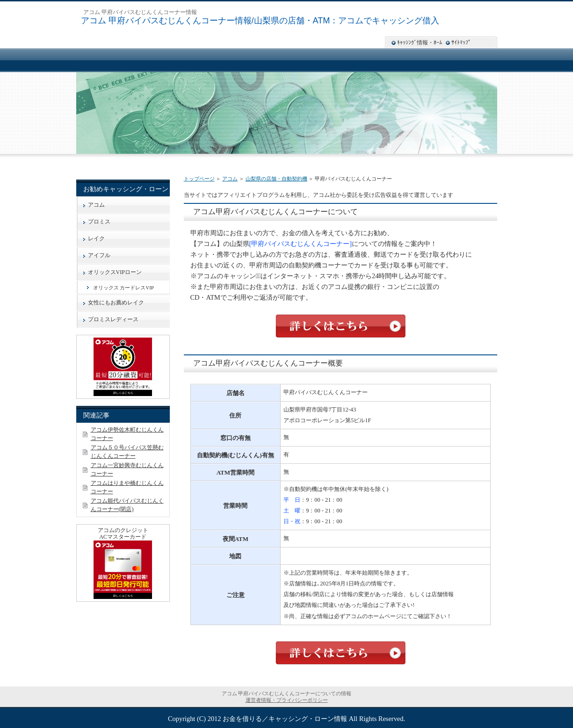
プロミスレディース (113, 319)
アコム (230, 179)
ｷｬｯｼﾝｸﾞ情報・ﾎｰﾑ (420, 43)
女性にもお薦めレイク (116, 303)
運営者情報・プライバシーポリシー (287, 700)
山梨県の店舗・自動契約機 (276, 179)
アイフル (99, 255)
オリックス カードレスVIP (123, 288)
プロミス (99, 222)
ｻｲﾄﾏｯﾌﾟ (461, 43)
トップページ (199, 179)
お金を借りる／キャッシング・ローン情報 (285, 719)
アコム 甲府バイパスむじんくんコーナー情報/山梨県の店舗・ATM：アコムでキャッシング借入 (260, 21)
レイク (96, 238)
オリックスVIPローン (115, 272)
